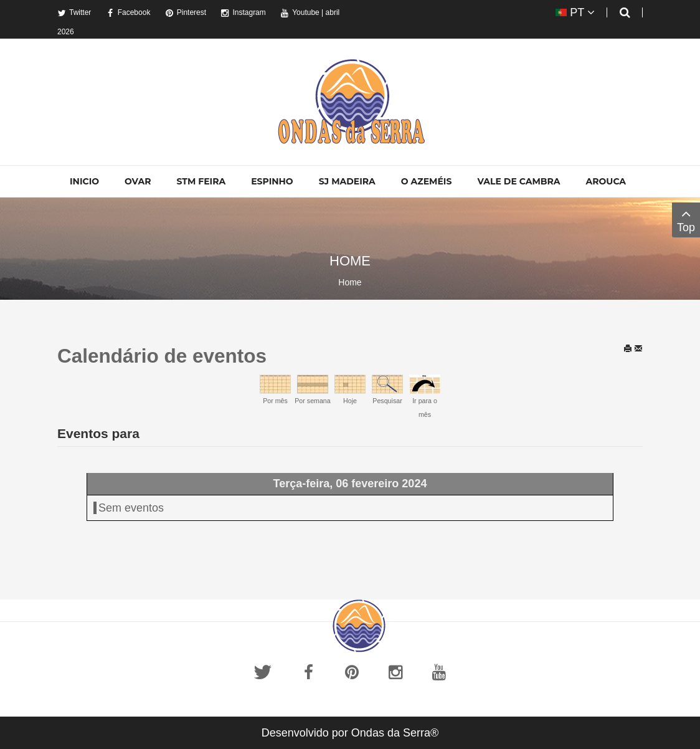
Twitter (74, 12)
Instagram (243, 12)
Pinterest (186, 12)
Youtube (300, 12)
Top (686, 220)
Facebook (128, 12)
